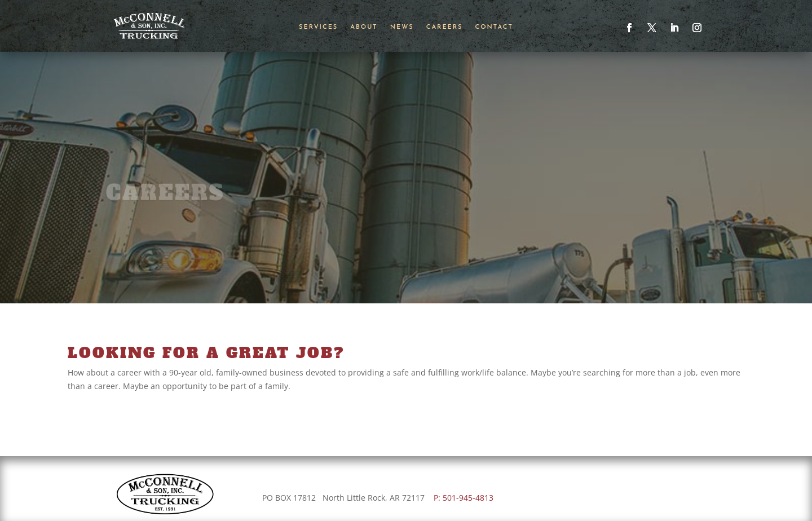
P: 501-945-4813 (466, 498)
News (402, 27)
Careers (445, 27)
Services (318, 27)
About (364, 27)
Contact (494, 27)
